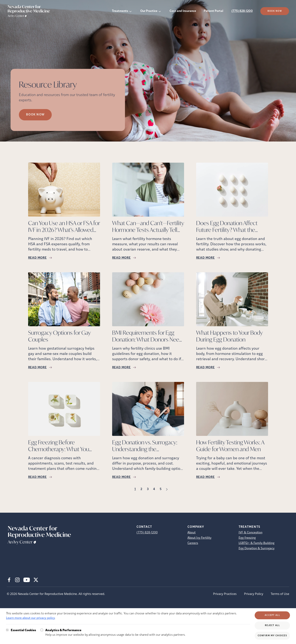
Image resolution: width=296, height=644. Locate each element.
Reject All (272, 626)
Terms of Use (280, 594)
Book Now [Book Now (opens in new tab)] (35, 115)
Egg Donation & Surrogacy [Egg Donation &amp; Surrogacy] (257, 549)
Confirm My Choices (272, 636)
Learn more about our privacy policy (30, 618)
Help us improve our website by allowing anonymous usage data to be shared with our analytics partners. (115, 632)
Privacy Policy (254, 594)
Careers (193, 543)
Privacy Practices (225, 594)
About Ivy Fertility (199, 538)
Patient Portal (213, 11)
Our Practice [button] (149, 11)
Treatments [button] (120, 11)
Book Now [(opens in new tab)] (275, 11)
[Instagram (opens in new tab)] (17, 580)
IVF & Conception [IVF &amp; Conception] (251, 533)
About (192, 533)
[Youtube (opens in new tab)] (27, 580)
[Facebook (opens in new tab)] (9, 580)
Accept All (272, 615)
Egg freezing (247, 538)
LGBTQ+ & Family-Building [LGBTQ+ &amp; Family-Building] (257, 543)
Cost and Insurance (183, 11)
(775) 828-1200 (242, 11)
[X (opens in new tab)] (36, 580)
